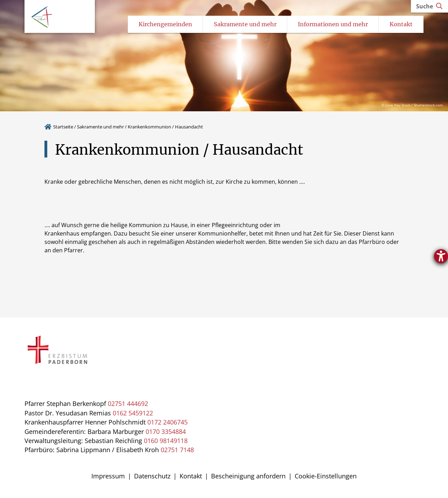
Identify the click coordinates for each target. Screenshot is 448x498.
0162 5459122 (133, 414)
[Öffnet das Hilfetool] (441, 256)
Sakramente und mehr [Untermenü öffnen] (245, 25)
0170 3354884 (166, 432)
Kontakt (191, 477)
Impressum (108, 477)
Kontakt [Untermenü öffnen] (401, 25)
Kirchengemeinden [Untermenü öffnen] (165, 25)
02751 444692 (128, 404)
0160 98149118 (166, 441)
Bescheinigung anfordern (248, 477)
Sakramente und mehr (100, 127)
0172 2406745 (167, 423)
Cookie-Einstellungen (326, 477)
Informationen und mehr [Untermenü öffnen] (333, 25)
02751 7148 (177, 450)
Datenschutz (152, 477)
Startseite (63, 127)
